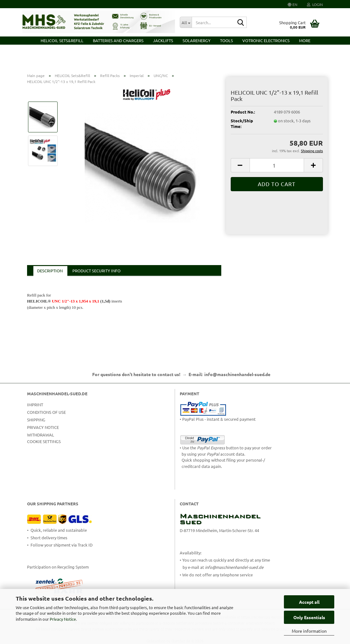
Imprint (35, 405)
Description (50, 271)
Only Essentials (309, 617)
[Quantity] (277, 165)
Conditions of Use (46, 412)
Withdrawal (41, 435)
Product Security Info (96, 271)
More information (309, 631)
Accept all (309, 602)
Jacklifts (163, 40)
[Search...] (186, 22)
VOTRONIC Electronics (266, 40)
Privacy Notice (63, 619)
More (305, 40)
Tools (226, 40)
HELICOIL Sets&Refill (62, 40)
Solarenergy (197, 40)
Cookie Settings (44, 441)
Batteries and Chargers (118, 40)
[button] (293, 4)
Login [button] (315, 4)
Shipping (36, 420)
